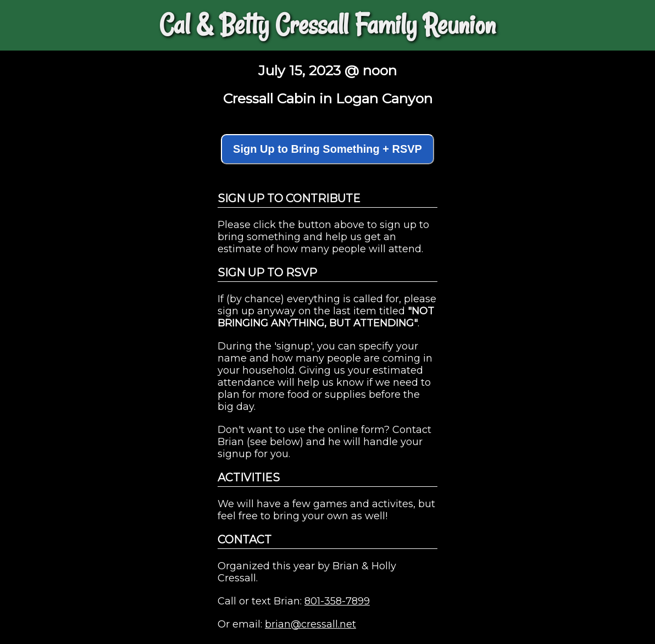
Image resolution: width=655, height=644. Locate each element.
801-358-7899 (337, 601)
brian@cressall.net (310, 624)
